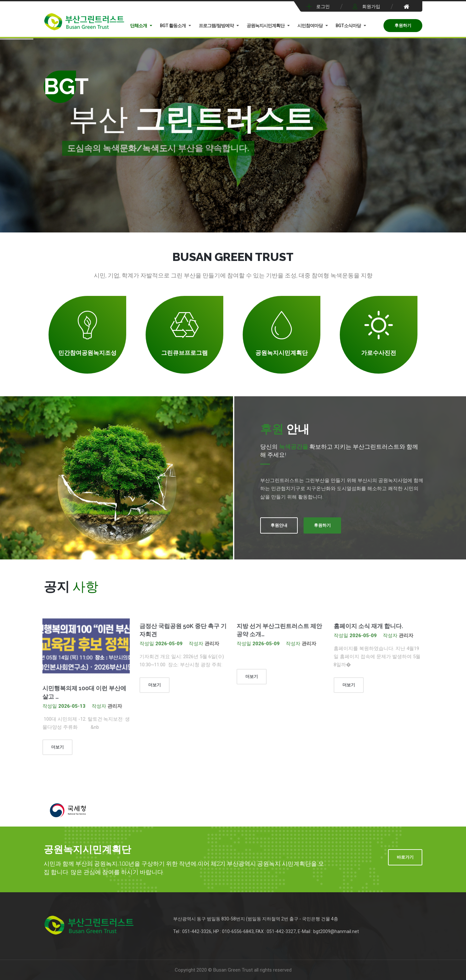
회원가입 (371, 6)
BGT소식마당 (348, 26)
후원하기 (403, 25)
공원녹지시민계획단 (266, 26)
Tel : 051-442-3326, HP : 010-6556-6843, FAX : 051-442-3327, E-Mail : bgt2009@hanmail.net (266, 931)
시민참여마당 (310, 26)
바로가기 (405, 857)
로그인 (323, 6)
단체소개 (139, 26)
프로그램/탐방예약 (216, 26)
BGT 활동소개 (173, 26)
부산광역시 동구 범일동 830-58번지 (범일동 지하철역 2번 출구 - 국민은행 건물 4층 (256, 919)
